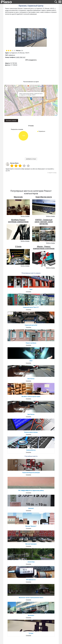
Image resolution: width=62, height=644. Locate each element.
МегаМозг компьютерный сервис (31, 397)
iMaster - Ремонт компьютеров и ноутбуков (44, 247)
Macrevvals (18, 197)
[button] (31, 99)
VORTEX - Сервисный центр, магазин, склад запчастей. (44, 222)
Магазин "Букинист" (31, 526)
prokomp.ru (12, 55)
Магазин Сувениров (31, 544)
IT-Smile (18, 247)
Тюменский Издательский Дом (31, 473)
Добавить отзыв (31, 159)
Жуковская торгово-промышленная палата (31, 598)
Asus (31, 289)
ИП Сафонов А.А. (31, 580)
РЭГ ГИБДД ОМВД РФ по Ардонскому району (31, 490)
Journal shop (31, 562)
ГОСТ (31, 361)
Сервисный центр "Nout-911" (31, 307)
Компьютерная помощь (31, 432)
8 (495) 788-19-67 (20, 57)
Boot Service (31, 379)
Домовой (31, 508)
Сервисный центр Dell (31, 325)
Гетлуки (31, 633)
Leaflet (55, 115)
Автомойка (31, 615)
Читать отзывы (25, 216)
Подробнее (28, 292)
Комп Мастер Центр (44, 197)
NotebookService (31, 450)
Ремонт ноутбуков (31, 343)
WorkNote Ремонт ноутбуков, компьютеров (18, 221)
